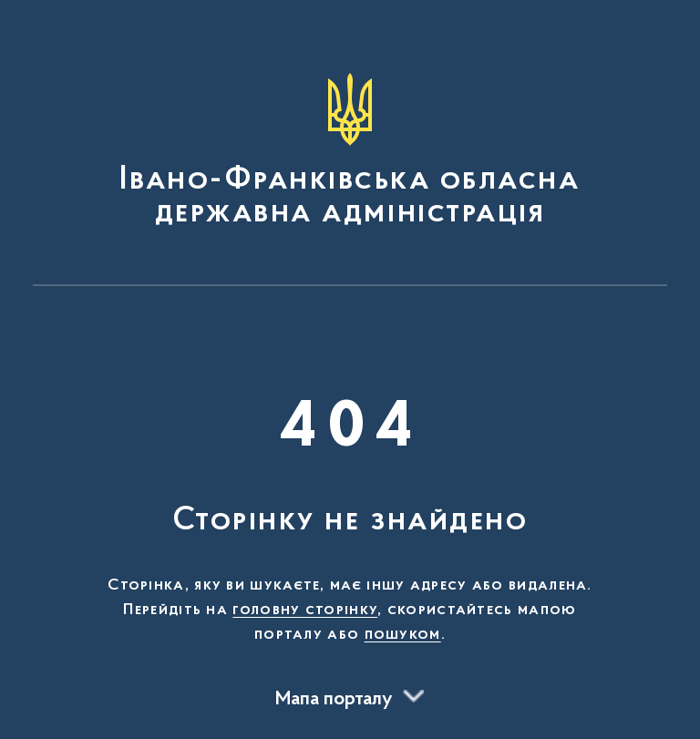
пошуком (403, 635)
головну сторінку (305, 611)
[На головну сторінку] (350, 151)
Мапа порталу (334, 700)
